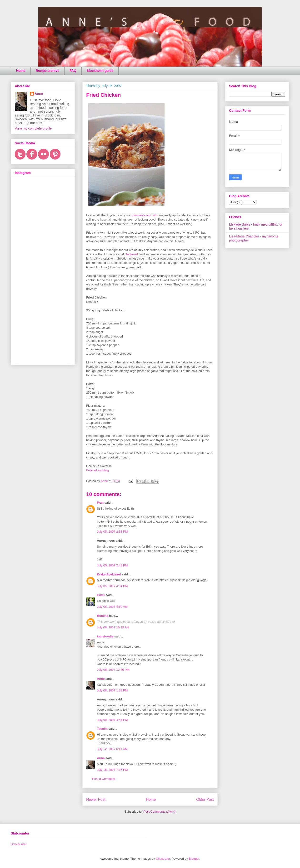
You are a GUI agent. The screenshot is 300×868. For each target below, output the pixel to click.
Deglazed (131, 254)
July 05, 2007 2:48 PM (112, 565)
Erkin (101, 595)
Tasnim (102, 729)
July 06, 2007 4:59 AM (112, 607)
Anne (101, 679)
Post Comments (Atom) (159, 812)
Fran (100, 503)
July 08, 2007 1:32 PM (112, 690)
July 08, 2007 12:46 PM (113, 670)
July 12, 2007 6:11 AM (112, 749)
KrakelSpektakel (109, 574)
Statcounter (19, 844)
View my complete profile (33, 128)
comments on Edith (144, 215)
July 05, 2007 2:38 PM (112, 532)
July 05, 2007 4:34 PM (112, 586)
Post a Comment (104, 779)
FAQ (73, 71)
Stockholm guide (100, 71)
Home (21, 71)
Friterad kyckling (97, 470)
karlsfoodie (105, 636)
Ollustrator (163, 859)
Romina (103, 616)
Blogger (194, 859)
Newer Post (96, 799)
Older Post (205, 799)
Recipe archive (47, 71)
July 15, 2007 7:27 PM (112, 770)
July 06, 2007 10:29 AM (113, 627)
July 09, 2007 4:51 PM (112, 720)
